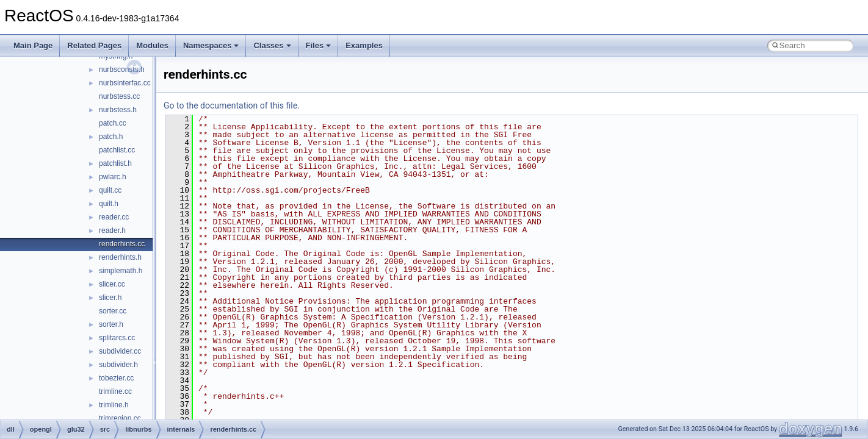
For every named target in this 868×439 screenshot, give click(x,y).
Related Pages (94, 45)
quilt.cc (110, 190)
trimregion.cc (120, 418)
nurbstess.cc (119, 96)
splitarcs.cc (117, 338)
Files (319, 45)
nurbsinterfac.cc (125, 83)
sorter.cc (113, 311)
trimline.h (114, 405)
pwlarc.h (113, 177)
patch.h (111, 137)
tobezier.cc (116, 378)
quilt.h (109, 204)
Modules (152, 45)
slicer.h (110, 298)
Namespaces (211, 45)
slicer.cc (112, 284)
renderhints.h (120, 257)
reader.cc (114, 217)
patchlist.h (115, 163)
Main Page (33, 45)
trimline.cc (115, 391)
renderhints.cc (122, 244)
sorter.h (111, 324)
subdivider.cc (120, 351)
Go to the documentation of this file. (232, 105)
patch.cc (113, 123)
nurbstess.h (118, 110)
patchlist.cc (117, 150)
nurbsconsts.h (122, 70)
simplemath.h (121, 271)
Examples (364, 45)
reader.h (112, 230)
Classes (272, 45)
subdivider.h (118, 365)
